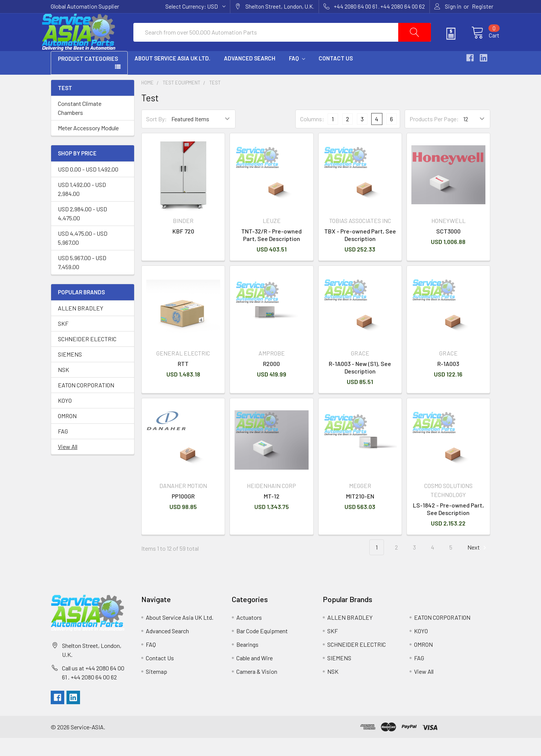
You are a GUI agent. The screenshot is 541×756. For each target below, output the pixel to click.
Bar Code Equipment (262, 649)
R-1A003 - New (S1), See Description (360, 385)
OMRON (67, 434)
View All (68, 465)
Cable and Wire (255, 676)
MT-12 (272, 514)
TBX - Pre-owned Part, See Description (360, 253)
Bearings (247, 662)
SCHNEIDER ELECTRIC (87, 357)
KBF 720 (183, 249)
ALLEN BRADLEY (81, 326)
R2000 (271, 382)
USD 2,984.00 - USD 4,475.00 (82, 231)
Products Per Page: (434, 137)
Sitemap (156, 689)
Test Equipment (181, 101)
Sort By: (156, 137)
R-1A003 (448, 382)
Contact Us (336, 76)
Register (483, 6)
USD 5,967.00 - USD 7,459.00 (82, 280)
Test (215, 101)
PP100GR (183, 514)
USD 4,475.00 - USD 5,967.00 (83, 256)
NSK (63, 388)
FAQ (297, 76)
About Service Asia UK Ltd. (172, 76)
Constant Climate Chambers (80, 126)
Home (147, 101)
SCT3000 (448, 249)
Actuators (249, 635)
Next (478, 565)
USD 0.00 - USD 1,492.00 (88, 187)
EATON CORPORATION (86, 403)
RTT (183, 382)
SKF (63, 341)
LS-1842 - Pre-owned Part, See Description (448, 527)
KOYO (65, 418)
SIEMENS (70, 372)
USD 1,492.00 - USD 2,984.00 (82, 207)
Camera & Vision (257, 689)
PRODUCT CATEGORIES (88, 77)
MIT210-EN (360, 514)
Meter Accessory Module (88, 146)
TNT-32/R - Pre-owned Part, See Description (271, 253)
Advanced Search (250, 76)
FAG (63, 449)
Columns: (312, 137)
